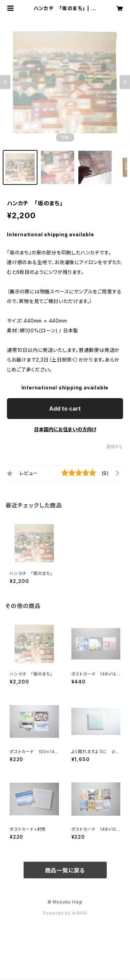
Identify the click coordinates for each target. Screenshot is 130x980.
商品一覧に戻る (65, 870)
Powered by (65, 913)
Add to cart (65, 409)
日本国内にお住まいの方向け (65, 429)
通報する (115, 447)
